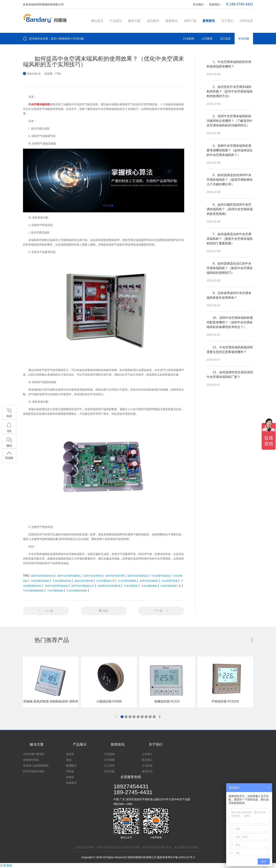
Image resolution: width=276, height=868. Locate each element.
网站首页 (97, 21)
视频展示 (172, 21)
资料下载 (190, 21)
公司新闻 (207, 39)
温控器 (70, 754)
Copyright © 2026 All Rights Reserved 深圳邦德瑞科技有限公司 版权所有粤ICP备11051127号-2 (138, 857)
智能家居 (71, 783)
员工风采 (225, 39)
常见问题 (78, 39)
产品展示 (116, 21)
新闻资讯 (209, 21)
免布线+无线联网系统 (36, 766)
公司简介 (147, 754)
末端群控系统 (31, 760)
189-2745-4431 (239, 4)
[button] (122, 717)
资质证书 (147, 771)
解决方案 (134, 21)
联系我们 (215, 4)
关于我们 (227, 21)
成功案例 (153, 21)
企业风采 (147, 766)
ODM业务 (246, 21)
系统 (69, 760)
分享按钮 (6, 865)
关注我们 (198, 4)
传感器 (70, 777)
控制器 (70, 771)
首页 (53, 39)
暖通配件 (71, 766)
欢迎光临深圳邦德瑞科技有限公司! (44, 4)
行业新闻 (189, 39)
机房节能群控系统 (34, 771)
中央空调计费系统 (34, 754)
